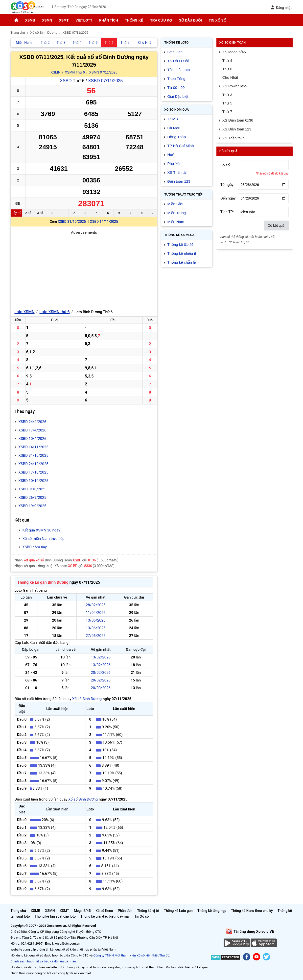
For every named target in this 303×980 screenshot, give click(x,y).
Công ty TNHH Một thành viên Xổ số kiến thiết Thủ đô (131, 955)
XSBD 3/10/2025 (33, 489)
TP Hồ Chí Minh (180, 146)
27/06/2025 (96, 636)
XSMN (47, 20)
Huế (171, 155)
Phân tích (109, 20)
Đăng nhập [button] (282, 8)
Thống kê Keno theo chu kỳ (252, 911)
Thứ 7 (227, 112)
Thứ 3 (227, 95)
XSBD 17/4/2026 (33, 430)
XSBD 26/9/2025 (33, 498)
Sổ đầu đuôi (190, 20)
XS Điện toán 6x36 (238, 120)
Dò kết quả (276, 226)
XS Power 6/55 (235, 86)
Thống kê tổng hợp (212, 911)
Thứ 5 (227, 103)
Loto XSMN (25, 312)
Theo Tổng (176, 79)
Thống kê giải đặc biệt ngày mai (105, 916)
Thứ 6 (227, 69)
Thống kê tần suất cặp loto (55, 916)
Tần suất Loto (178, 70)
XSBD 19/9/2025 (33, 506)
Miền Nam (176, 222)
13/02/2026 (101, 657)
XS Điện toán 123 (237, 129)
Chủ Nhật (230, 77)
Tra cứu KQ (161, 20)
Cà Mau (174, 128)
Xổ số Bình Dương (87, 699)
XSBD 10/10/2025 (34, 481)
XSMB (30, 20)
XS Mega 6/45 (234, 52)
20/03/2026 (101, 688)
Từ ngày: (227, 185)
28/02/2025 (96, 605)
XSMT (64, 20)
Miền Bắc (175, 204)
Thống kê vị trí (148, 911)
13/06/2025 (96, 620)
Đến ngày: (229, 198)
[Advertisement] (84, 270)
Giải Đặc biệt (178, 96)
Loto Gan (175, 52)
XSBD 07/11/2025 (105, 81)
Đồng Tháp (176, 137)
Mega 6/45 (82, 911)
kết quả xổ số (34, 560)
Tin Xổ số (218, 20)
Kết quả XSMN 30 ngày (41, 530)
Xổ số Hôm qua (176, 110)
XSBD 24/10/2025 (34, 464)
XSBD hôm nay (35, 547)
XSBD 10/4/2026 (33, 439)
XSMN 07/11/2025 (103, 72)
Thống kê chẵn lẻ (181, 262)
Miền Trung (176, 213)
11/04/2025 (96, 613)
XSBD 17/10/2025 (34, 472)
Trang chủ (18, 911)
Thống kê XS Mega (179, 235)
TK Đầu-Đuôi (178, 61)
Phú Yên (174, 163)
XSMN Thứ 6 (75, 72)
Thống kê (134, 20)
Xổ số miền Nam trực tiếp (44, 539)
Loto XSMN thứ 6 (55, 312)
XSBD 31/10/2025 (72, 222)
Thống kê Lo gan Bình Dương (43, 582)
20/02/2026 (101, 673)
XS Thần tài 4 (233, 138)
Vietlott (84, 20)
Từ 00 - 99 (176, 88)
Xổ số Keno (104, 911)
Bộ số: (226, 165)
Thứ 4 (227, 61)
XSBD (66, 81)
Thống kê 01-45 (180, 244)
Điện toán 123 (179, 181)
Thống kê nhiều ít (182, 253)
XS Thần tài (177, 172)
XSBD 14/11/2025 (104, 222)
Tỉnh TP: (227, 212)
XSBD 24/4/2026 (33, 422)
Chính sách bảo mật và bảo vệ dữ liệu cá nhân (43, 961)
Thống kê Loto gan (178, 911)
